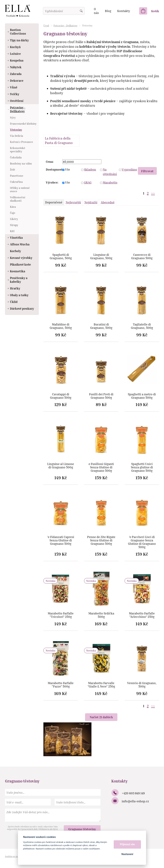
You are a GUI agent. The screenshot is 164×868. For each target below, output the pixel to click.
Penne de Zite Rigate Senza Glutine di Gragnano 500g (101, 540)
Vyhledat (81, 11)
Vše (68, 169)
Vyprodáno (129, 169)
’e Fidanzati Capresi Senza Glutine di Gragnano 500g (61, 540)
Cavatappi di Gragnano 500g (61, 396)
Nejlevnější (73, 202)
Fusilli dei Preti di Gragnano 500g (101, 396)
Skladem (90, 169)
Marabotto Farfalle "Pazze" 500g (61, 685)
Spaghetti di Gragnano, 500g (61, 256)
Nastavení (127, 854)
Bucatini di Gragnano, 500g (101, 326)
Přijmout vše (127, 844)
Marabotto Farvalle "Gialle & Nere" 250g (101, 685)
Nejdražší (91, 202)
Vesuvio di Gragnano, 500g (142, 685)
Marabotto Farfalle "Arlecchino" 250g (142, 615)
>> (153, 193)
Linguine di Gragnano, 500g (101, 256)
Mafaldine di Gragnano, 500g (61, 326)
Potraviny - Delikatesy (66, 25)
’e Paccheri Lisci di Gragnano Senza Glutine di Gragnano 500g (142, 542)
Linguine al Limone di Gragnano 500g (61, 466)
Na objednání (110, 172)
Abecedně (108, 202)
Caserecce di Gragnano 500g (142, 256)
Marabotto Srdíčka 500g (101, 615)
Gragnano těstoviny (82, 829)
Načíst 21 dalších (101, 717)
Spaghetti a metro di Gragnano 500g (142, 396)
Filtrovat (147, 171)
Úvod (46, 25)
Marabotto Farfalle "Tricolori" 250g (61, 615)
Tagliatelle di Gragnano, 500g (142, 326)
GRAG (88, 182)
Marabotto (110, 182)
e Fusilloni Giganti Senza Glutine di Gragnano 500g (101, 467)
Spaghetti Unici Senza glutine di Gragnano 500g (142, 467)
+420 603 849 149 (133, 793)
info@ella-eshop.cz (135, 801)
